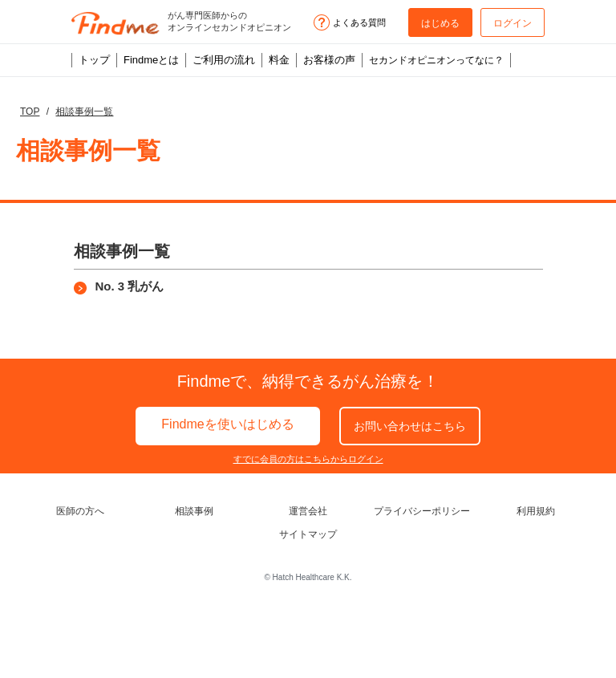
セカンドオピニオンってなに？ (436, 60)
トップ (94, 60)
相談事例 (194, 511)
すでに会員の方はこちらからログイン (308, 459)
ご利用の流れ (224, 60)
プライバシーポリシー (422, 511)
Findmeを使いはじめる (227, 424)
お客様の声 (329, 60)
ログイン (513, 23)
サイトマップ (308, 534)
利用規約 (536, 511)
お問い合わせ (410, 426)
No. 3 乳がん (130, 286)
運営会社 (308, 511)
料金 (279, 60)
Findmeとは (151, 60)
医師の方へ (80, 511)
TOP (30, 112)
